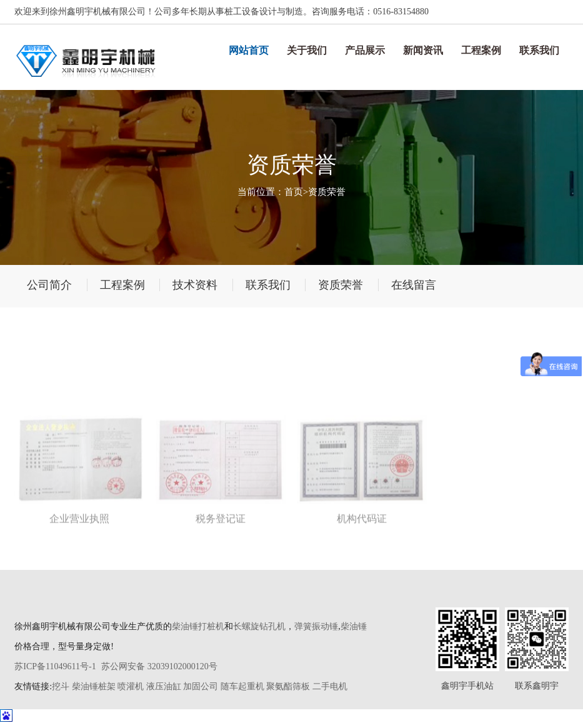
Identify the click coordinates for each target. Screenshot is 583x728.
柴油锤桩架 (94, 686)
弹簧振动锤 (316, 626)
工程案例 (481, 50)
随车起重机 (242, 686)
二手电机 (330, 686)
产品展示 (365, 50)
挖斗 (61, 686)
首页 (294, 192)
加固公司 (201, 686)
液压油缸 (164, 686)
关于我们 (307, 50)
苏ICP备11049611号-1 (55, 666)
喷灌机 (131, 686)
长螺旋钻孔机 (259, 626)
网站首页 (249, 50)
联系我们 (539, 50)
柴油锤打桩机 (198, 626)
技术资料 (195, 285)
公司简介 (49, 285)
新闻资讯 (423, 50)
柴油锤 (354, 626)
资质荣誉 (327, 192)
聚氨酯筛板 (288, 686)
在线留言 (414, 285)
